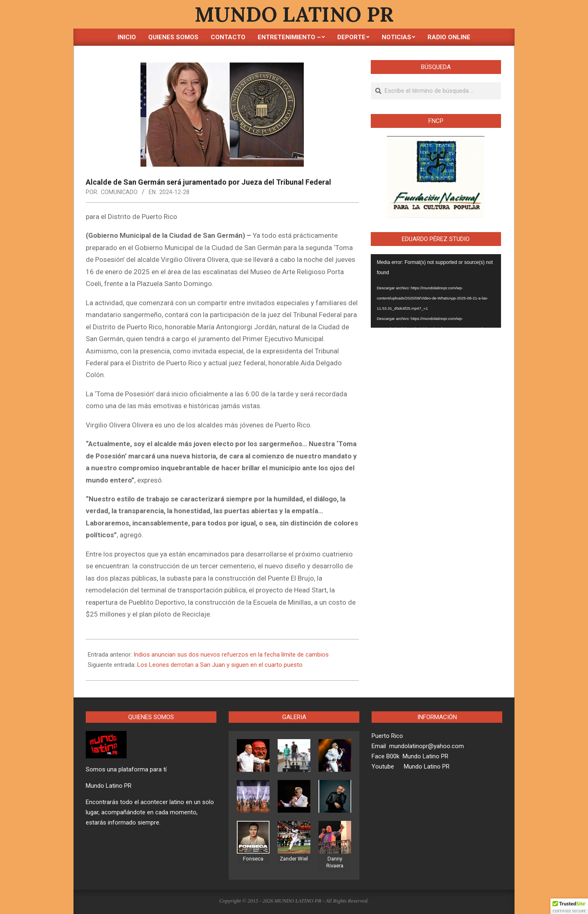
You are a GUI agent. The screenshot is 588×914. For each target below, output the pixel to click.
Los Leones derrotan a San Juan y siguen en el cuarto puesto (220, 665)
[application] (436, 291)
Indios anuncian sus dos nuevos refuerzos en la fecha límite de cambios (231, 655)
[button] (569, 906)
